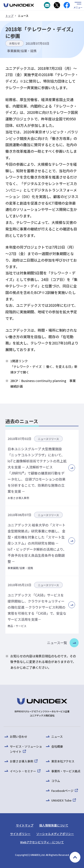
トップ (9, 16)
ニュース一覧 (57, 643)
